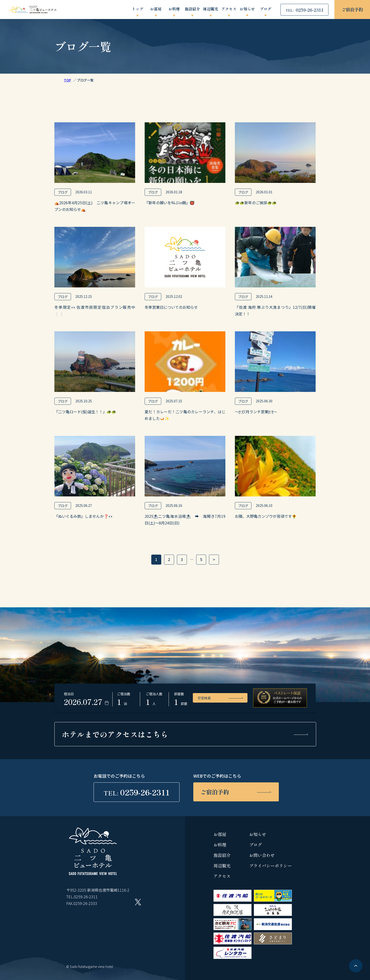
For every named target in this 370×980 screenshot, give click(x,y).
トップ (138, 9)
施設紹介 (192, 9)
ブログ (266, 9)
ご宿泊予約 (352, 9)
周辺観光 (211, 9)
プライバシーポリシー (270, 866)
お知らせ (247, 9)
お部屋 (156, 9)
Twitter (138, 902)
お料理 (174, 9)
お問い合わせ (262, 855)
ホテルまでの (115, 734)
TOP (67, 80)
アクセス (229, 9)
